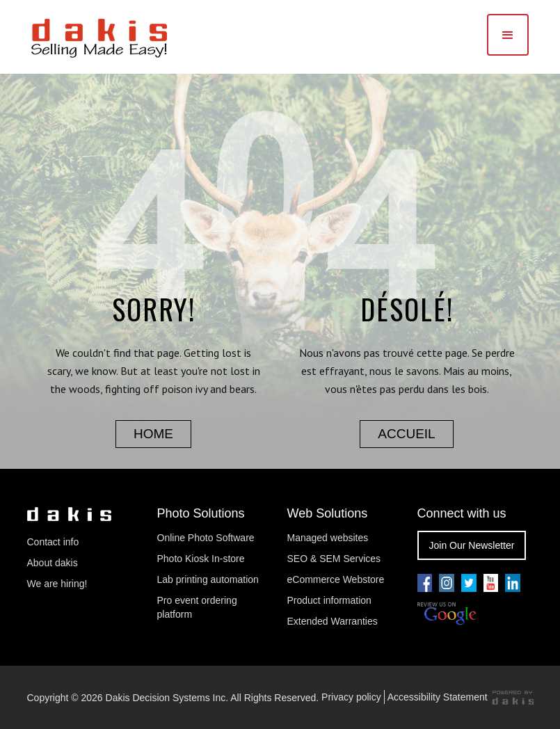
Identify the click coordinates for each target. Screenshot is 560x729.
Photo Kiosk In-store (201, 559)
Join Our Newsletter (472, 545)
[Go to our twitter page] (469, 583)
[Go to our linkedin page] (513, 583)
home (153, 434)
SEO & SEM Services (334, 559)
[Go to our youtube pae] (447, 583)
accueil (406, 434)
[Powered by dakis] (513, 697)
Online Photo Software (206, 538)
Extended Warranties (333, 621)
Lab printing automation (208, 579)
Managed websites (329, 538)
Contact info (53, 542)
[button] (508, 35)
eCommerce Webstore (336, 579)
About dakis (53, 563)
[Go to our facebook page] (425, 583)
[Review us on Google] (447, 614)
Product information (329, 600)
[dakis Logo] (99, 36)
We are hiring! (57, 584)
